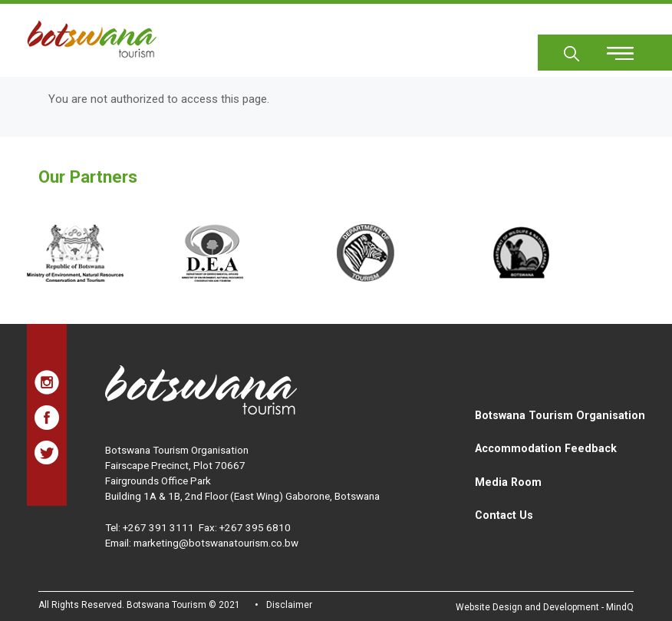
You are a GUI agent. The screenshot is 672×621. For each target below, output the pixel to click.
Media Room (508, 482)
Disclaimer (289, 605)
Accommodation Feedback (546, 448)
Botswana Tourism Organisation (560, 415)
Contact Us (504, 515)
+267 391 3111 (158, 527)
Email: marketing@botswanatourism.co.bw (202, 543)
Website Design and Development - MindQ (545, 607)
